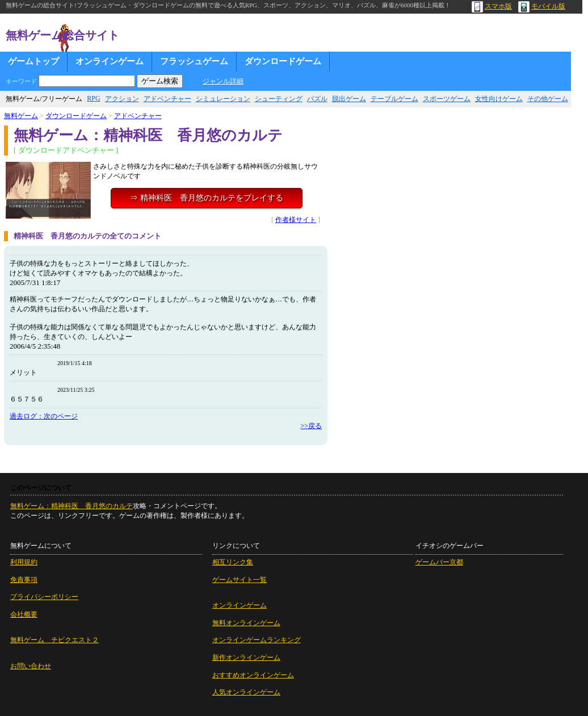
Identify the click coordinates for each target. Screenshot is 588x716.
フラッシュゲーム (194, 61)
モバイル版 (542, 6)
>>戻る (311, 426)
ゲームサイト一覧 (240, 580)
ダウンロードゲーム (283, 61)
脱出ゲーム (349, 99)
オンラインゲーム (110, 61)
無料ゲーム (21, 116)
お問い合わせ (31, 666)
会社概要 (24, 614)
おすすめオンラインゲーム (253, 675)
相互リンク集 (233, 562)
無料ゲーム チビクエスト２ (54, 640)
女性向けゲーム (499, 99)
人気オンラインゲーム (246, 692)
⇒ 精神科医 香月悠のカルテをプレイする (207, 198)
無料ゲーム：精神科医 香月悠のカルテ (72, 506)
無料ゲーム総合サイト (62, 35)
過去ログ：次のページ (44, 416)
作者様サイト (296, 220)
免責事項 (24, 580)
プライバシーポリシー (44, 597)
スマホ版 (492, 6)
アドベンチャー (167, 99)
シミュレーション (223, 99)
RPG (93, 98)
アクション (122, 99)
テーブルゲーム (394, 99)
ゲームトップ (33, 61)
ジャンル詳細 (223, 81)
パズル (317, 99)
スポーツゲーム (447, 99)
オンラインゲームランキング (257, 640)
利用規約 (24, 562)
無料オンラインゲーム (246, 623)
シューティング (279, 99)
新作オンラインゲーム (246, 658)
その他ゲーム (548, 99)
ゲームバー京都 (439, 562)
